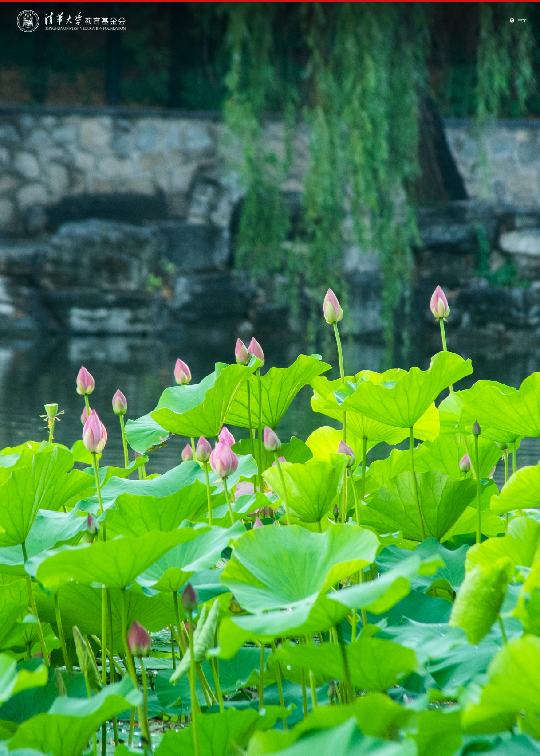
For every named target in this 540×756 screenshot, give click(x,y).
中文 (522, 20)
